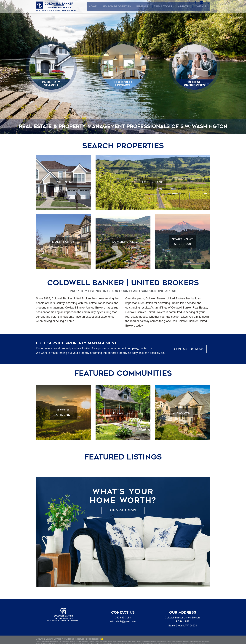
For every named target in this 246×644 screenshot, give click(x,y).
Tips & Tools (173, 7)
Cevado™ (59, 640)
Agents (190, 7)
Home (116, 7)
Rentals (157, 7)
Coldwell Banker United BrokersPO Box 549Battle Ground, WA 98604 (183, 622)
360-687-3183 (123, 618)
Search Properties (136, 7)
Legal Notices (93, 640)
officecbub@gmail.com (123, 622)
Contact (203, 7)
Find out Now (123, 510)
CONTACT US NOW (188, 349)
